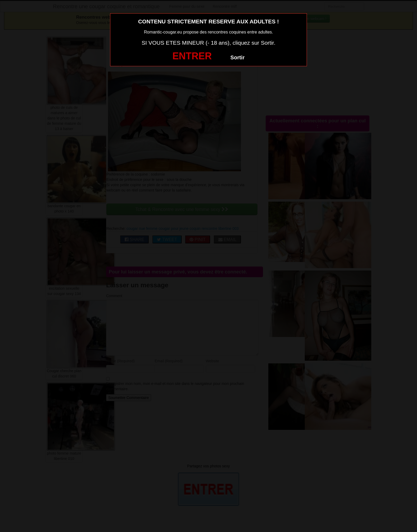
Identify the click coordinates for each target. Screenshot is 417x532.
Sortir (237, 57)
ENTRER (192, 56)
